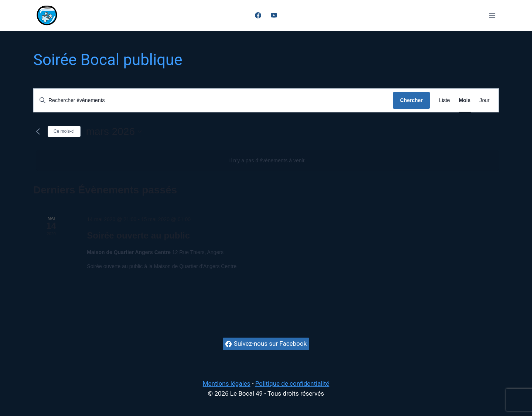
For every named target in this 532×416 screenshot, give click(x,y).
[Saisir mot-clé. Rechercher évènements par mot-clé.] (213, 100)
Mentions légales (227, 383)
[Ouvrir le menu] (492, 15)
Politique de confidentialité (292, 383)
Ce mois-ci (64, 131)
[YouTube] (274, 16)
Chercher (411, 100)
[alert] (267, 161)
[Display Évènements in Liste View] (444, 100)
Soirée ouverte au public (138, 235)
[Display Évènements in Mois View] (465, 100)
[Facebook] (258, 16)
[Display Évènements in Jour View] (485, 100)
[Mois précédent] (38, 132)
